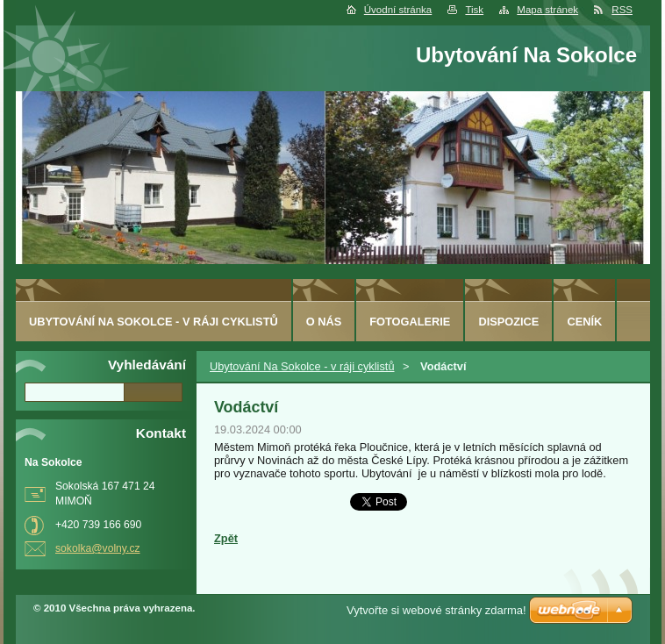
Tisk (474, 10)
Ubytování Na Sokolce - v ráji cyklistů (302, 366)
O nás (324, 322)
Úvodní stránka (398, 10)
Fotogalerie (410, 322)
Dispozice (508, 322)
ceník (584, 322)
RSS (622, 10)
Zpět (226, 538)
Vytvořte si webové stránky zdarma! (436, 610)
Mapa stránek (547, 10)
